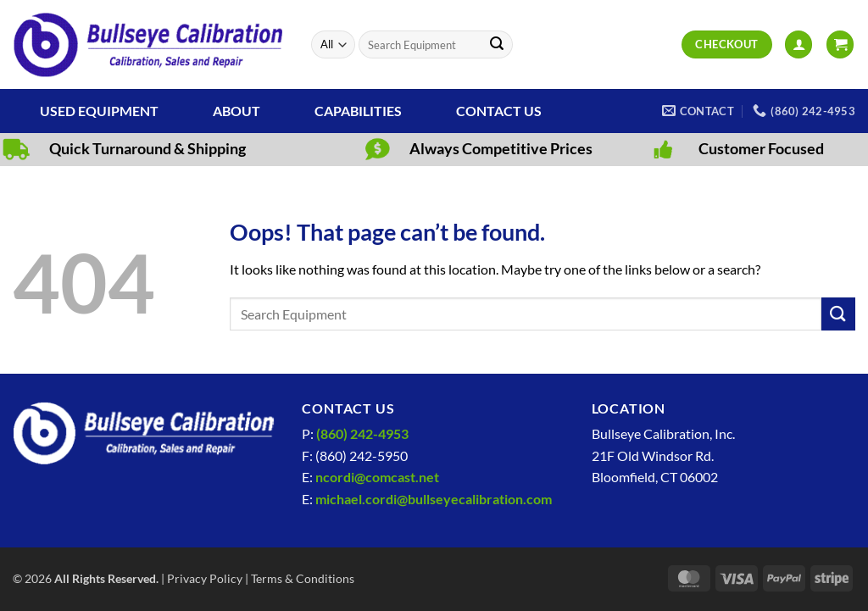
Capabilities (358, 111)
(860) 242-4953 (362, 433)
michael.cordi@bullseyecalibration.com (434, 499)
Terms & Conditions (303, 578)
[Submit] (497, 45)
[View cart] (840, 44)
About (236, 111)
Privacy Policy (205, 578)
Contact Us (499, 111)
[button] (798, 44)
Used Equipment (99, 111)
